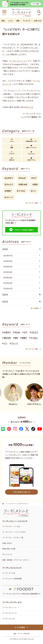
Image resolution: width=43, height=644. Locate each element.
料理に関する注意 (9, 549)
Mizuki (23, 178)
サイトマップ (7, 554)
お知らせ (12, 159)
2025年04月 (22, 272)
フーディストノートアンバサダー (14, 532)
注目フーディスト (31, 147)
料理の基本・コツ (31, 140)
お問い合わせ (7, 543)
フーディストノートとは (11, 526)
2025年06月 (22, 261)
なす (35, 178)
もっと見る (36, 308)
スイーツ (10, 197)
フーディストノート (18, 61)
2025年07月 (22, 256)
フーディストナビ (9, 619)
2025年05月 (22, 267)
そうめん (22, 191)
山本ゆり (10, 178)
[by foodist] (21, 588)
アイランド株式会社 (24, 633)
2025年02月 (22, 283)
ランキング (27, 21)
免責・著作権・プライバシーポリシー (16, 560)
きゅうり (10, 184)
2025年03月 (22, 278)
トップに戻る (21, 627)
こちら (31, 107)
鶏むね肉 (24, 184)
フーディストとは (9, 573)
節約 (36, 184)
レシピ (10, 21)
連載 (18, 21)
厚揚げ (9, 191)
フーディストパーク (10, 613)
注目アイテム (31, 159)
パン (34, 191)
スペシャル (31, 153)
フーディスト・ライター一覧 (13, 537)
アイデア (12, 153)
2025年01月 (22, 288)
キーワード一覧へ (33, 203)
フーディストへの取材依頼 (12, 579)
